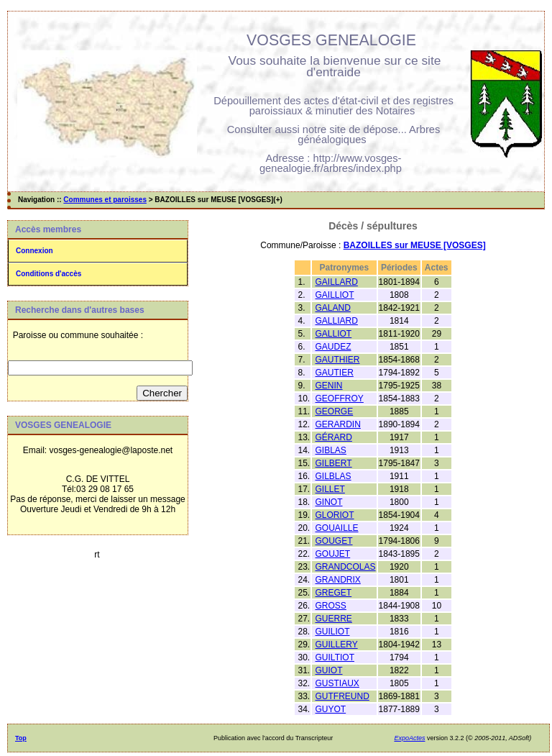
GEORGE (335, 411)
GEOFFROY (340, 399)
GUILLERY (337, 645)
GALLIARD (337, 321)
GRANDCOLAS (346, 567)
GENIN (329, 386)
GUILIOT (333, 632)
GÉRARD (334, 437)
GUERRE (334, 619)
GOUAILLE (337, 528)
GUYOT (331, 709)
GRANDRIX (338, 580)
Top (21, 738)
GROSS (331, 606)
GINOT (329, 502)
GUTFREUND (342, 696)
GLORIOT (335, 515)
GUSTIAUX (337, 683)
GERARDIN (338, 424)
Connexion (34, 251)
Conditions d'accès (49, 274)
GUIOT (329, 670)
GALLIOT (334, 334)
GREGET (334, 593)
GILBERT (334, 463)
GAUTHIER (338, 360)
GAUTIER (335, 373)
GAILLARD (337, 282)
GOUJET (333, 554)
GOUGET (334, 541)
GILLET (330, 489)
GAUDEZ (333, 347)
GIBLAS (331, 450)
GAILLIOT (335, 295)
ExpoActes (409, 738)
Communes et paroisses (105, 200)
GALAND (333, 308)
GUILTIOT (335, 657)
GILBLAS (333, 476)
